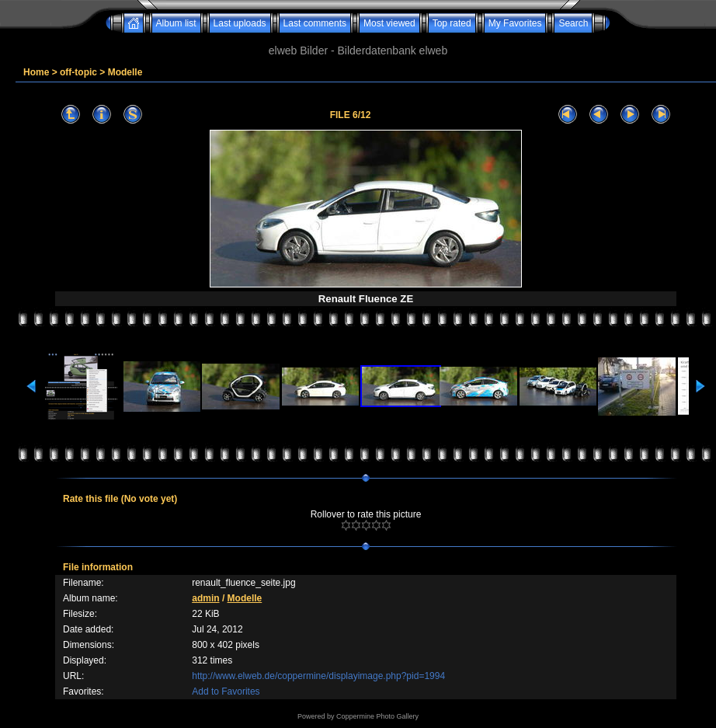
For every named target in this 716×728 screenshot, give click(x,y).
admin (205, 598)
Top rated (452, 23)
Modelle (125, 72)
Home (36, 72)
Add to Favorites (226, 691)
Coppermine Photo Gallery (377, 716)
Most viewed (389, 23)
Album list (176, 23)
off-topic (78, 72)
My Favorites (515, 23)
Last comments (315, 23)
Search (573, 23)
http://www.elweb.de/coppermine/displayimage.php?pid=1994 (318, 676)
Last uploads (240, 23)
